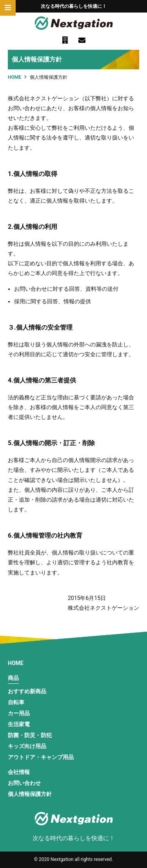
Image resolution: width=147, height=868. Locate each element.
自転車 (16, 702)
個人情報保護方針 (30, 794)
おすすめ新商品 (27, 691)
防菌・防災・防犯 (30, 735)
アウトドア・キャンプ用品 (41, 757)
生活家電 (19, 724)
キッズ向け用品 (27, 746)
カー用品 (19, 713)
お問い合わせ (24, 783)
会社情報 (19, 772)
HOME (16, 663)
